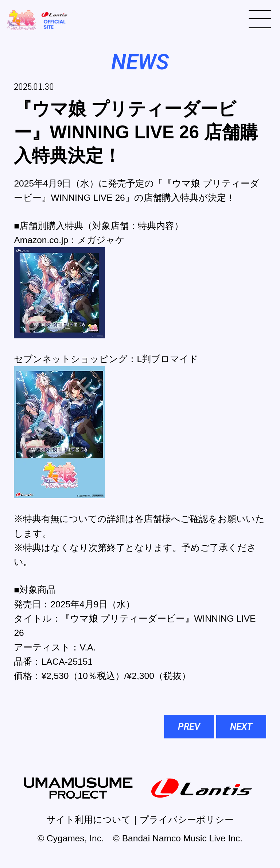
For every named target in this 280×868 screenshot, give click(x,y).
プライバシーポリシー (187, 820)
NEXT (241, 727)
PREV (189, 727)
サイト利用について (89, 820)
